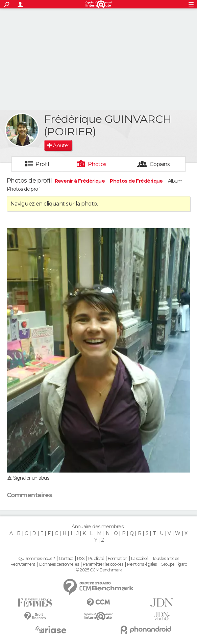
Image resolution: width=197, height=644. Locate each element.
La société (140, 559)
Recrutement (23, 564)
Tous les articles (166, 559)
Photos (97, 164)
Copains (160, 164)
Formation (117, 559)
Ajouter (61, 145)
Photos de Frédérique (136, 181)
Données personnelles (59, 564)
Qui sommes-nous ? (36, 559)
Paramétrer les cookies (103, 564)
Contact (66, 559)
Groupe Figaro (174, 564)
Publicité (96, 559)
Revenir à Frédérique (80, 181)
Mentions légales (142, 564)
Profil (42, 164)
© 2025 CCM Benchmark (99, 570)
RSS (81, 559)
